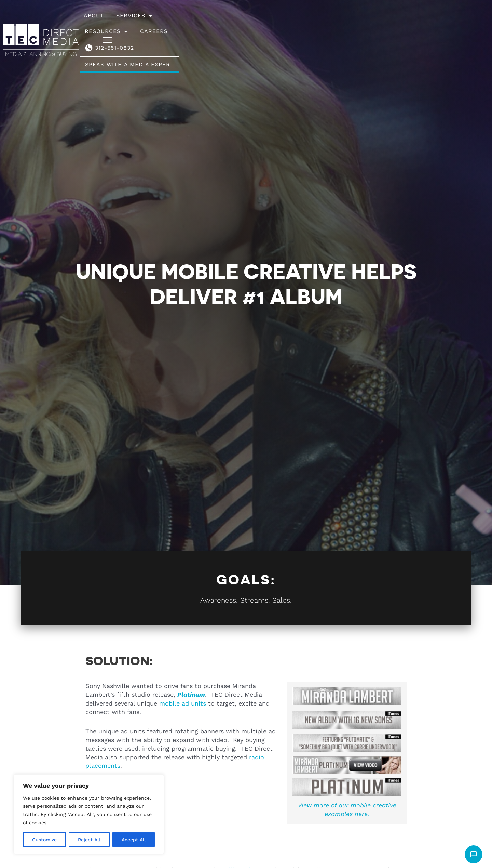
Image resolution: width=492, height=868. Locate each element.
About (140, 23)
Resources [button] (233, 24)
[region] (89, 814)
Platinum (191, 694)
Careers (280, 23)
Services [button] (181, 24)
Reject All (89, 840)
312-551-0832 (331, 24)
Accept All (134, 840)
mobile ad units (183, 703)
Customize (44, 840)
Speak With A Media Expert (413, 23)
